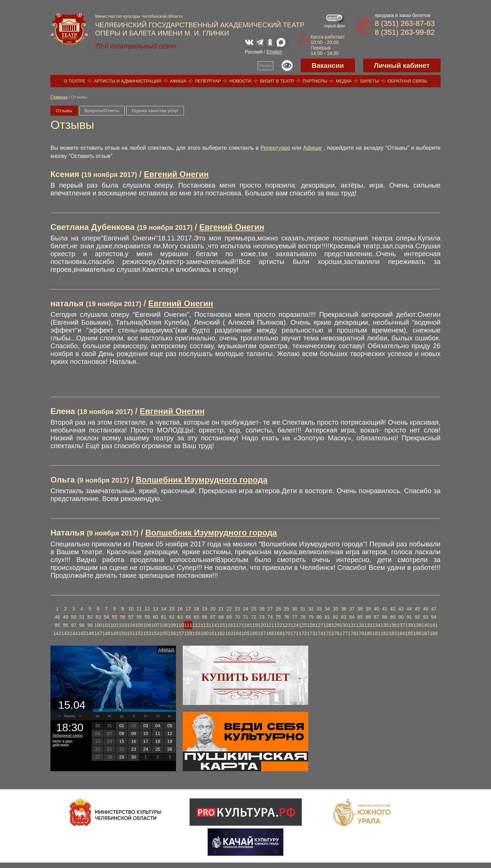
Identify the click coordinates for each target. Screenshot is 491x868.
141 (434, 625)
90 (401, 617)
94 (434, 617)
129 (335, 625)
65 (196, 617)
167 (262, 633)
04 (158, 726)
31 (303, 609)
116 (229, 625)
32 (311, 609)
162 (221, 633)
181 (376, 633)
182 (384, 633)
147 (98, 633)
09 (134, 733)
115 (221, 625)
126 (311, 625)
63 (180, 617)
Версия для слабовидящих (287, 65)
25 (254, 609)
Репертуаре (275, 148)
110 (180, 625)
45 (417, 609)
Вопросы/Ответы (102, 111)
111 (188, 625)
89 (393, 617)
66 (205, 617)
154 (155, 633)
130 (344, 625)
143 (65, 633)
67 (213, 617)
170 (286, 633)
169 (278, 633)
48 (57, 617)
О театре (75, 81)
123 (286, 625)
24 (245, 609)
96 (65, 625)
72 (254, 617)
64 (188, 617)
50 (74, 617)
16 (180, 609)
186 (417, 633)
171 (294, 633)
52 (90, 617)
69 (229, 617)
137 (401, 625)
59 (147, 617)
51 (82, 617)
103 (123, 625)
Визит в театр (277, 81)
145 (82, 633)
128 (327, 625)
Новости (240, 81)
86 (368, 617)
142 (57, 633)
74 (270, 617)
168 (270, 633)
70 (237, 617)
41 (385, 609)
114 (213, 625)
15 (172, 609)
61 (164, 617)
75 (278, 617)
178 (352, 633)
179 (360, 633)
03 (146, 726)
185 (409, 633)
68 (221, 617)
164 (237, 633)
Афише (313, 148)
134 (376, 625)
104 (131, 625)
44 (409, 609)
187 (425, 633)
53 (98, 617)
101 (106, 625)
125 (303, 625)
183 (393, 633)
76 (286, 617)
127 (319, 625)
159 (196, 633)
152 (139, 633)
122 (278, 625)
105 (139, 625)
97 (74, 625)
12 (147, 609)
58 (139, 617)
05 (170, 726)
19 (205, 609)
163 (229, 633)
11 (139, 609)
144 (73, 633)
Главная (59, 97)
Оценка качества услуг (155, 111)
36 (344, 609)
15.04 (72, 705)
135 (384, 625)
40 (376, 609)
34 (327, 609)
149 (114, 633)
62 (172, 617)
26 (262, 609)
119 (254, 625)
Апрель (70, 716)
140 (425, 625)
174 (319, 633)
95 (57, 625)
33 (319, 609)
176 (335, 633)
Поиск (266, 66)
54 (106, 617)
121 (270, 625)
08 (121, 733)
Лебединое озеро (68, 735)
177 (344, 633)
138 (409, 625)
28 (278, 609)
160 (204, 633)
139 (417, 625)
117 (237, 625)
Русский (254, 52)
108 (163, 625)
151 (131, 633)
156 (172, 633)
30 (295, 609)
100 (98, 625)
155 (163, 633)
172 (303, 633)
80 (319, 617)
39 (368, 609)
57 (131, 617)
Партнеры (315, 81)
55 (115, 617)
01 (121, 726)
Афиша (178, 81)
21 (221, 609)
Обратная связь (407, 81)
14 (164, 609)
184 (401, 633)
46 (426, 609)
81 (327, 617)
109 (172, 625)
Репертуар (208, 81)
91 (409, 617)
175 (327, 633)
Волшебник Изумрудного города (202, 480)
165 (245, 633)
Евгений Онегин (176, 174)
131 (352, 625)
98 (82, 625)
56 (123, 617)
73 (262, 617)
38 (360, 609)
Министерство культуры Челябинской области (139, 16)
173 (311, 633)
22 (229, 609)
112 (196, 625)
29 (286, 609)
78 (303, 617)
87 (376, 617)
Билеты (370, 81)
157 (180, 633)
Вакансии (328, 65)
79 (311, 617)
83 (344, 617)
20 (213, 609)
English (274, 52)
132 (360, 625)
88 (385, 617)
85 (360, 617)
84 (352, 617)
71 (245, 617)
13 (155, 609)
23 (237, 609)
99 (90, 625)
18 (196, 609)
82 (336, 617)
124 (294, 625)
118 (245, 625)
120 (262, 625)
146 (90, 633)
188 (434, 633)
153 (147, 633)
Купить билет (246, 677)
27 (270, 609)
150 (123, 633)
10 (131, 609)
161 (213, 633)
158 (188, 633)
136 (393, 625)
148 (106, 633)
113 (204, 625)
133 (368, 625)
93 (426, 617)
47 (434, 609)
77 (295, 617)
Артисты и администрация (128, 81)
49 (65, 617)
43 (401, 609)
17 (188, 609)
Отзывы (64, 111)
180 (368, 633)
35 (336, 609)
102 (114, 625)
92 (417, 617)
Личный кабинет (402, 65)
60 (155, 617)
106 (147, 625)
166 (254, 633)
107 (155, 625)
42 (393, 609)
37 (352, 609)
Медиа (344, 81)
